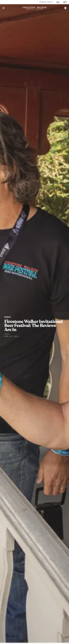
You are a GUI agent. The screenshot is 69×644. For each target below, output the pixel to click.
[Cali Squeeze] (65, 2)
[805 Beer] (58, 2)
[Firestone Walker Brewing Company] (46, 2)
